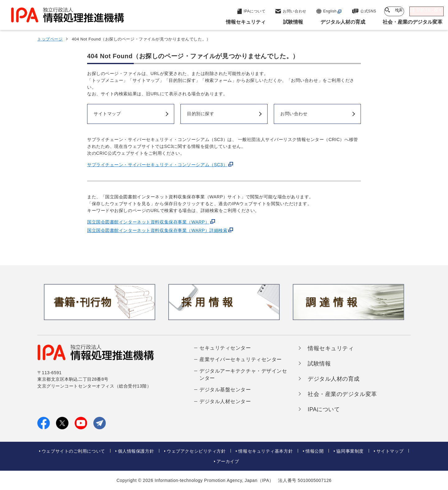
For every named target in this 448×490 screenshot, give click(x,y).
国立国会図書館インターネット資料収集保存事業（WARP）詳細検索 (157, 230)
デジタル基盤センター (225, 390)
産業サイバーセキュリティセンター (241, 359)
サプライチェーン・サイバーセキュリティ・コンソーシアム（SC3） (157, 165)
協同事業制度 (350, 451)
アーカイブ (228, 461)
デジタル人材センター (225, 401)
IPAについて (324, 409)
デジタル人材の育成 (334, 379)
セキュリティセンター (225, 348)
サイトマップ (390, 451)
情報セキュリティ (331, 348)
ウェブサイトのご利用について (73, 451)
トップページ (50, 39)
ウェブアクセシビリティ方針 (196, 451)
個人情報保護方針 (136, 451)
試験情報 (319, 364)
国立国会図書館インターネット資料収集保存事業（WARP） (148, 222)
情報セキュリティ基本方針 (266, 451)
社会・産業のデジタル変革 (342, 394)
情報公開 (315, 451)
